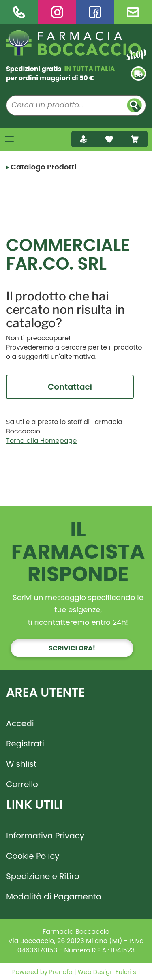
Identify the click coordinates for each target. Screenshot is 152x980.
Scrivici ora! (72, 648)
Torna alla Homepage (41, 441)
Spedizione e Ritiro (43, 876)
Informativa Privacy (45, 836)
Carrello (22, 784)
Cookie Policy (33, 856)
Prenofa (60, 972)
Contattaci (70, 387)
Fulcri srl (128, 972)
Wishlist (21, 764)
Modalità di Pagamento (54, 896)
